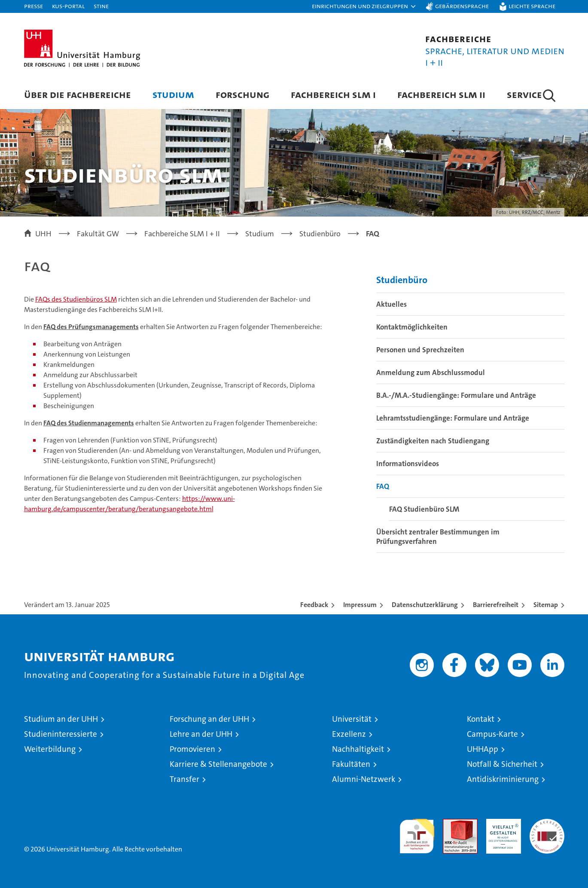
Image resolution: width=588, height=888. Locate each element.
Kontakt (481, 719)
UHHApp (483, 749)
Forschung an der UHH (209, 719)
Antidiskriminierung (503, 779)
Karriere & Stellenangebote (218, 764)
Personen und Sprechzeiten (420, 350)
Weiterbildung (50, 749)
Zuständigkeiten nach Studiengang (433, 441)
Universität (352, 719)
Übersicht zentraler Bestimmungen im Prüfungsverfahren (438, 537)
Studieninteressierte (61, 734)
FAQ (383, 486)
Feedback (314, 605)
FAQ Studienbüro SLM (424, 509)
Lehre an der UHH (201, 734)
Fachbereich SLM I (333, 94)
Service (524, 94)
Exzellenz (349, 734)
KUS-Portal (68, 6)
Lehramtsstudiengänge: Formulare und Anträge (453, 418)
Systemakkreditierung (547, 823)
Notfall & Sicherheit (502, 764)
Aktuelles (391, 304)
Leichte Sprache (532, 6)
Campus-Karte (492, 734)
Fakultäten (351, 764)
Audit (451, 823)
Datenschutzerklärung (425, 605)
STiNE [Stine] (101, 6)
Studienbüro (402, 280)
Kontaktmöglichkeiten (412, 327)
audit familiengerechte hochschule (417, 832)
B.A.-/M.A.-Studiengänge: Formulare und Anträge (456, 395)
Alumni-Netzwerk (364, 779)
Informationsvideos (408, 464)
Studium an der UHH (61, 719)
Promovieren (192, 749)
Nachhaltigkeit (358, 749)
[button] (364, 6)
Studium (173, 94)
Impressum (360, 605)
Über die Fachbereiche (78, 94)
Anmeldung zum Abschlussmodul (431, 372)
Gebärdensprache (462, 6)
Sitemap (546, 605)
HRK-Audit (501, 823)
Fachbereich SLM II (441, 94)
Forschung (242, 94)
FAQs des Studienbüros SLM (76, 299)
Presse (34, 6)
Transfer (184, 779)
